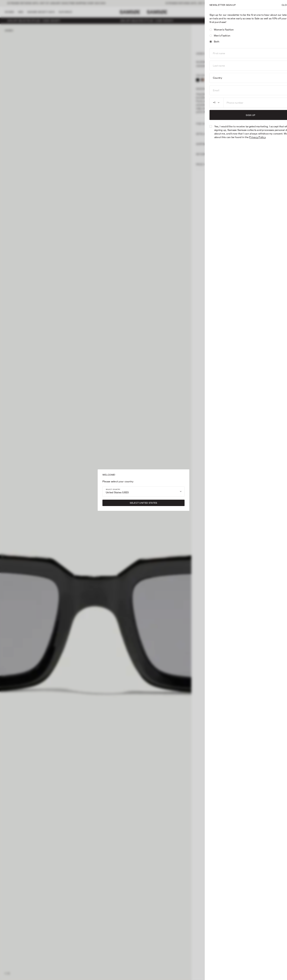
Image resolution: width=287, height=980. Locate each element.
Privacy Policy (250, 137)
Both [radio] (207, 42)
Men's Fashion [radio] (212, 36)
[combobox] (143, 491)
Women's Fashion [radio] (214, 30)
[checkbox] (203, 126)
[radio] (203, 30)
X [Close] (279, 5)
